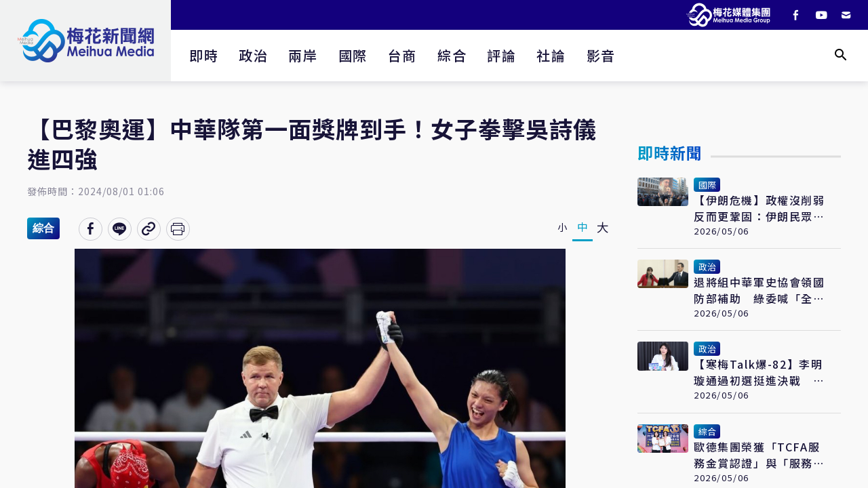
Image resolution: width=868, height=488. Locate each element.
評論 (501, 55)
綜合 (452, 55)
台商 (402, 55)
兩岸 (303, 55)
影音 (601, 55)
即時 (204, 55)
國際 (353, 55)
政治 (253, 55)
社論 (551, 55)
